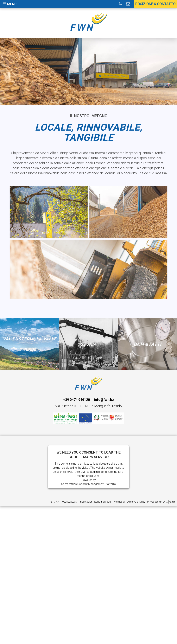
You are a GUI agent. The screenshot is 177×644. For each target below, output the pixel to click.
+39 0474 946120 (77, 400)
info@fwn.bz (104, 400)
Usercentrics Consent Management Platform (88, 484)
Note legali (120, 502)
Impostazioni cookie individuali (95, 502)
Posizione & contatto (155, 4)
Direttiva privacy (136, 502)
